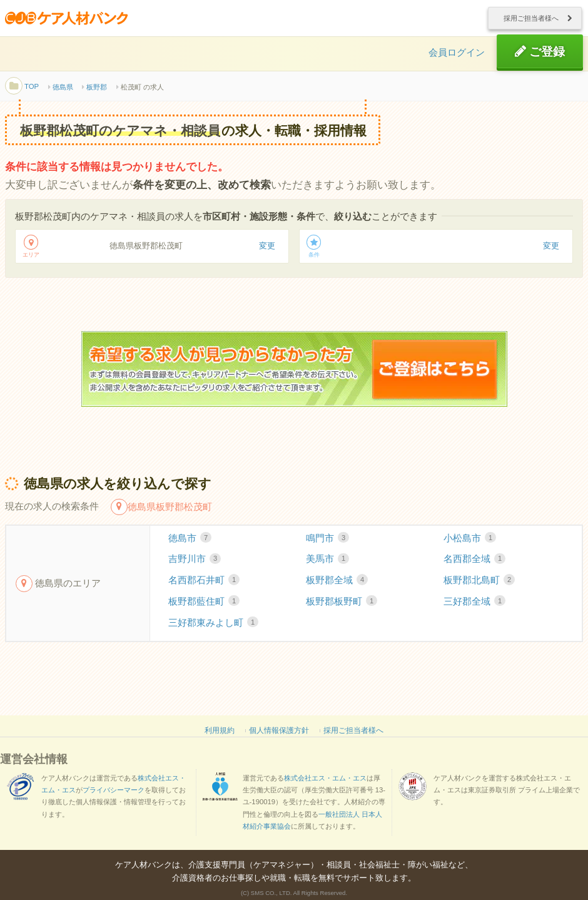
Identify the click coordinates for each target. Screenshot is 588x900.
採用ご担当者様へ (531, 20)
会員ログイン (457, 56)
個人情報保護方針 (279, 735)
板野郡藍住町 (204, 606)
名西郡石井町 (204, 585)
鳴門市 (327, 543)
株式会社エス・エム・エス (325, 783)
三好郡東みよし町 (213, 628)
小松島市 (470, 543)
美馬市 (327, 565)
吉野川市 (195, 565)
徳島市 (190, 543)
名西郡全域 (474, 565)
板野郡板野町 (342, 606)
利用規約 (220, 735)
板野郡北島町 (479, 585)
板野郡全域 (337, 585)
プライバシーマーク (114, 795)
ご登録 (540, 54)
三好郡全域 (474, 606)
